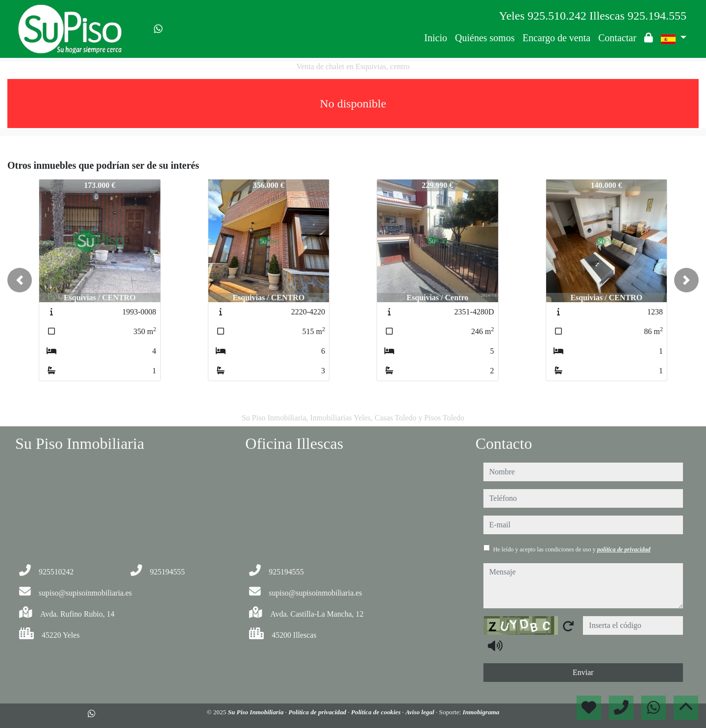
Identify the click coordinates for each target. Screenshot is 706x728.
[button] (20, 280)
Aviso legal (421, 712)
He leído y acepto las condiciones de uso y (572, 549)
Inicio (436, 38)
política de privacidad (624, 549)
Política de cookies (377, 712)
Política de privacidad (318, 712)
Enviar (583, 672)
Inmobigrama (481, 712)
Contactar (617, 38)
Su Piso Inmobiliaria (257, 712)
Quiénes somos (485, 38)
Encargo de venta (556, 38)
